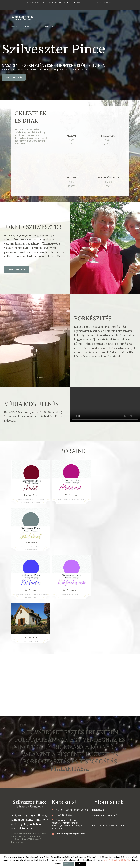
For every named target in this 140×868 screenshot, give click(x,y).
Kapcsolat (50, 27)
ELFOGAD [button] (68, 864)
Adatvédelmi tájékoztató (105, 815)
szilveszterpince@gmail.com (71, 834)
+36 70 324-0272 (83, 3)
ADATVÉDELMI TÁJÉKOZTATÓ (117, 860)
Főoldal (15, 27)
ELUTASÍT (81, 864)
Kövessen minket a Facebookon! (108, 826)
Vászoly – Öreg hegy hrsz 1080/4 (58, 3)
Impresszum (98, 810)
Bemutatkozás (32, 27)
